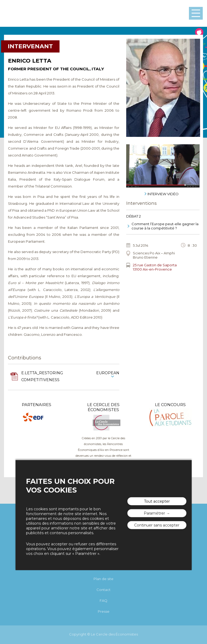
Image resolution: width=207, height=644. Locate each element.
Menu (196, 13)
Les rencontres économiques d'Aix (26, 13)
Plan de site (103, 579)
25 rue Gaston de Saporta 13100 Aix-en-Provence (155, 267)
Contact (103, 590)
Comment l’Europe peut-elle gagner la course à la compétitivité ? (165, 226)
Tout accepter (157, 501)
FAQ (103, 601)
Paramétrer (154, 513)
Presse (104, 611)
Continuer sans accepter (157, 525)
